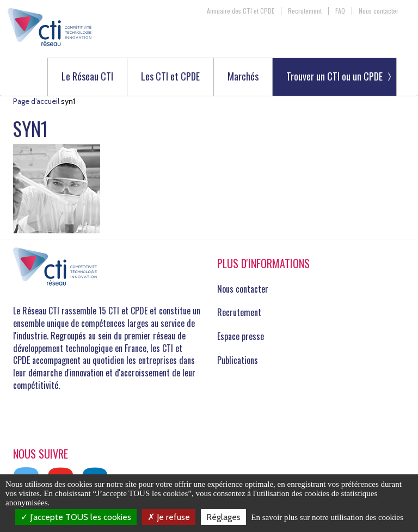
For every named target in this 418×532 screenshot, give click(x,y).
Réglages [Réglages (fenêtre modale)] (223, 517)
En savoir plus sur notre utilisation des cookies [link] (327, 517)
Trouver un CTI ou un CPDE (334, 76)
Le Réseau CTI (87, 77)
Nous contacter (379, 11)
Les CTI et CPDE (170, 77)
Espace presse (241, 336)
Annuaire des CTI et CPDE (241, 11)
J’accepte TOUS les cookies (76, 517)
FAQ (340, 11)
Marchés (243, 77)
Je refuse (169, 517)
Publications (238, 360)
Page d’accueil (36, 101)
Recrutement (305, 11)
